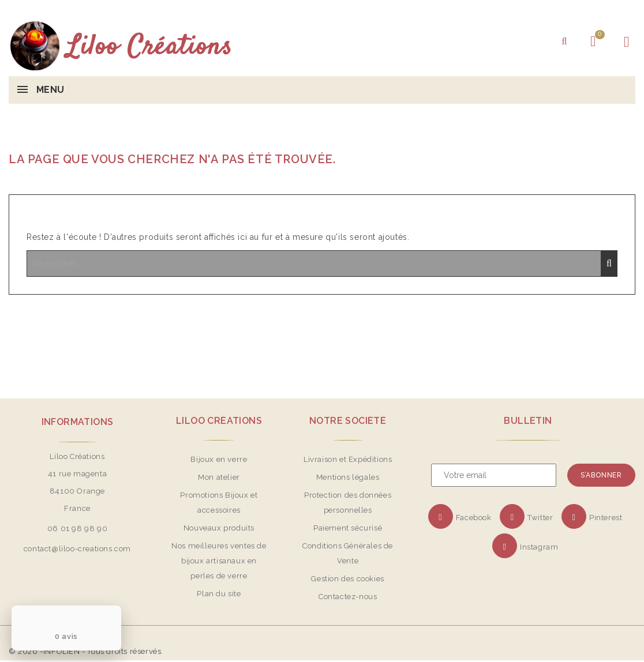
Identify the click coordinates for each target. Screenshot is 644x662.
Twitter (540, 518)
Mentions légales (348, 477)
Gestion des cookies (347, 579)
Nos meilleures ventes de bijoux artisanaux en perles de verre (219, 561)
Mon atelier (219, 477)
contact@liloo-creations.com (77, 549)
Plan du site (219, 594)
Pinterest (606, 518)
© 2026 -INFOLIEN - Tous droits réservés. (86, 651)
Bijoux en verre (219, 459)
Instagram (539, 547)
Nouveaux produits (219, 528)
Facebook (474, 518)
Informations (78, 422)
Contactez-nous (348, 597)
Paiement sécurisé (348, 528)
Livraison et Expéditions (348, 459)
